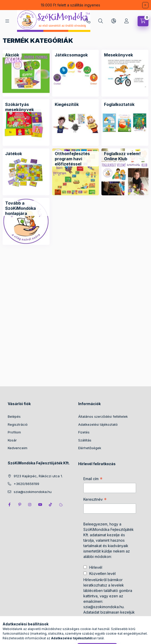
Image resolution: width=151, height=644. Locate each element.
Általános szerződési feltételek (103, 416)
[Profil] (126, 21)
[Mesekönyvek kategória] (118, 55)
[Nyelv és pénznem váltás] (114, 21)
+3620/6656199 (88, 21)
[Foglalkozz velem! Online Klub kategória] (125, 156)
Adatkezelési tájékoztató (98, 424)
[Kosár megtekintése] (143, 21)
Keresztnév (95, 500)
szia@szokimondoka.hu (33, 492)
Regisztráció (18, 424)
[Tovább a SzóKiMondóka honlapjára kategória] (26, 208)
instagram (30, 505)
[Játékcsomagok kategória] (71, 55)
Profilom (14, 432)
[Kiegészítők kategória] (67, 104)
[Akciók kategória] (12, 55)
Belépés (14, 416)
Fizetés (84, 432)
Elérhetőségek (90, 448)
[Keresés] (101, 21)
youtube (40, 505)
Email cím (93, 479)
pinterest (20, 505)
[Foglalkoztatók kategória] (119, 104)
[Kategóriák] (7, 21)
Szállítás (85, 440)
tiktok (51, 505)
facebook (9, 505)
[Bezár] (145, 5)
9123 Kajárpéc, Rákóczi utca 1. (38, 476)
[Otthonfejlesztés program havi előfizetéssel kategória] (76, 159)
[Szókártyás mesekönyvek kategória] (26, 107)
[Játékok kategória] (14, 154)
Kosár (12, 440)
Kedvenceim (18, 448)
